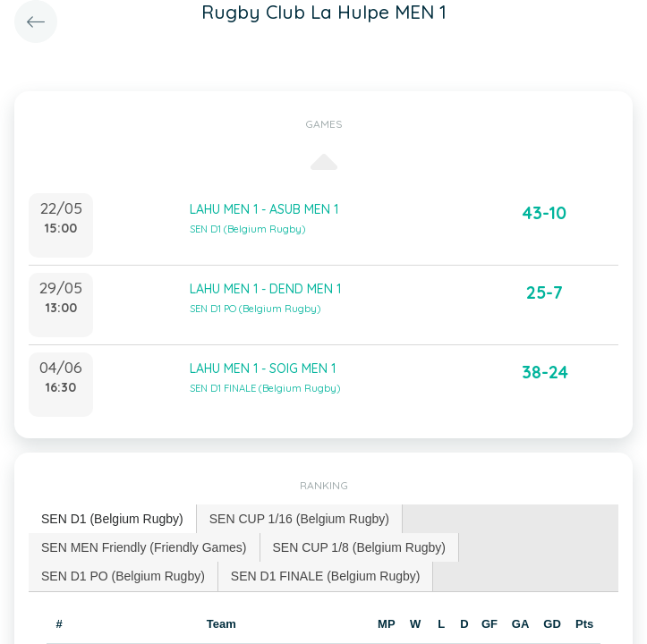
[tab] (113, 519)
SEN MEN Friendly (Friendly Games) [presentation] (144, 547)
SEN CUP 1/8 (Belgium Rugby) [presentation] (359, 547)
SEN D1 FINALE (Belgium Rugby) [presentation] (326, 576)
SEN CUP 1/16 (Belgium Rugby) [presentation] (299, 519)
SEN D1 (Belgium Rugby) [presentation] (112, 519)
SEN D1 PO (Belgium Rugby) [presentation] (123, 576)
